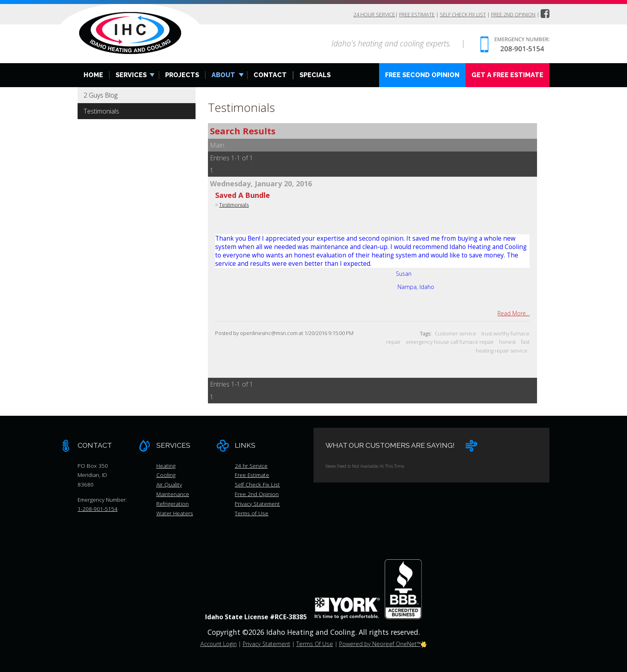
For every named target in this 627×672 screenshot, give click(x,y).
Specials (315, 75)
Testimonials (101, 112)
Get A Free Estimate (507, 75)
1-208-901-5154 (98, 509)
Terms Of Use (315, 644)
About (223, 75)
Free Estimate (416, 15)
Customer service (455, 334)
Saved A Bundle (243, 195)
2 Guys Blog (101, 96)
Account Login (219, 644)
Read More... (513, 314)
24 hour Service (373, 15)
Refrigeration (173, 504)
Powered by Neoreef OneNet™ (383, 644)
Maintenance (173, 494)
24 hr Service (251, 466)
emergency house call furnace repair (450, 342)
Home (93, 75)
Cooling (166, 475)
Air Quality (169, 485)
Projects (182, 75)
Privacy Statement (257, 504)
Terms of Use (252, 513)
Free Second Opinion (422, 75)
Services (131, 75)
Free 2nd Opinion (513, 15)
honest (507, 342)
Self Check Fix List (462, 15)
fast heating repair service (503, 346)
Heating (166, 466)
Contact (270, 75)
